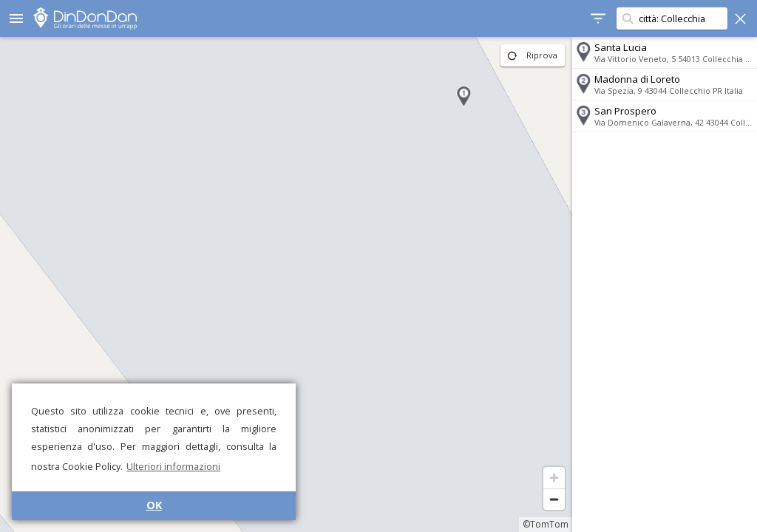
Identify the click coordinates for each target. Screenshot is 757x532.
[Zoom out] (554, 499)
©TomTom (546, 524)
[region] (286, 284)
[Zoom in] (554, 478)
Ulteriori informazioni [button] (173, 466)
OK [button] (154, 505)
